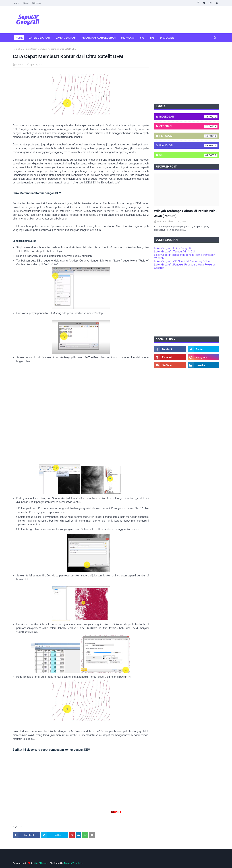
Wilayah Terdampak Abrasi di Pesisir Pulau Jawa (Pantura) (186, 213)
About (26, 3)
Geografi (188, 126)
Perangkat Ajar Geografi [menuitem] (99, 38)
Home (16, 3)
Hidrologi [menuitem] (128, 38)
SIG (22, 49)
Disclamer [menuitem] (167, 38)
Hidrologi (188, 136)
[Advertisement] (81, 416)
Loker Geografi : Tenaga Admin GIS (174, 252)
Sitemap (36, 3)
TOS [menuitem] (152, 38)
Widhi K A (20, 64)
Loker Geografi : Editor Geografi (172, 248)
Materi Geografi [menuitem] (39, 38)
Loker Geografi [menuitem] (66, 38)
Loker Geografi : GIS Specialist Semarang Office (182, 261)
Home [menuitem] (19, 38)
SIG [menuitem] (142, 38)
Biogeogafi (188, 117)
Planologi (188, 146)
